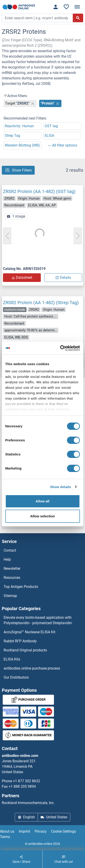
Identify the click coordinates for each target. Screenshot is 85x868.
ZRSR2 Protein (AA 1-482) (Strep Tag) (41, 303)
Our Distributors (16, 677)
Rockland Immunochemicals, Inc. (28, 803)
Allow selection (42, 516)
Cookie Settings (63, 831)
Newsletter (12, 568)
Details (63, 278)
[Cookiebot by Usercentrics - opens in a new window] (61, 348)
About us (7, 831)
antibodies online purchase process (32, 668)
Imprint (24, 831)
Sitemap (10, 596)
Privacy (41, 831)
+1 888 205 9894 (22, 786)
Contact (10, 550)
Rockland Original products (25, 650)
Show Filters (18, 170)
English (26, 817)
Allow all (42, 501)
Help (7, 559)
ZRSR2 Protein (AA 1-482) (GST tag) (39, 191)
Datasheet (22, 278)
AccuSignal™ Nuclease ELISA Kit (29, 632)
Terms (5, 837)
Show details (61, 487)
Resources (12, 578)
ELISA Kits (12, 659)
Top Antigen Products (21, 587)
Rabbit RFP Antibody (20, 641)
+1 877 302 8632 (27, 781)
